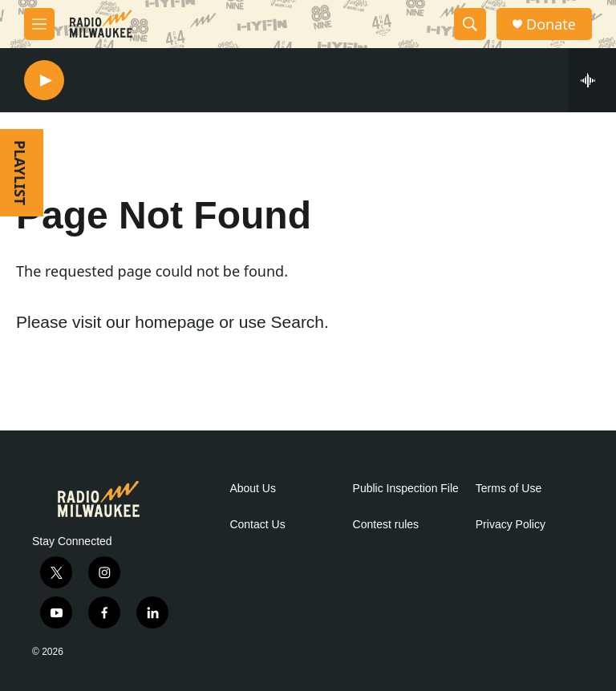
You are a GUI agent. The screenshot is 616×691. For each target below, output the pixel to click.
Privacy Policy (511, 525)
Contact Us (257, 525)
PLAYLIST (20, 173)
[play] (44, 81)
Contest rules (386, 525)
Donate (551, 24)
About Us (253, 489)
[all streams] (592, 80)
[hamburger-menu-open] (39, 24)
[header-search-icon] (470, 24)
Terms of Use (509, 489)
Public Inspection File (406, 489)
